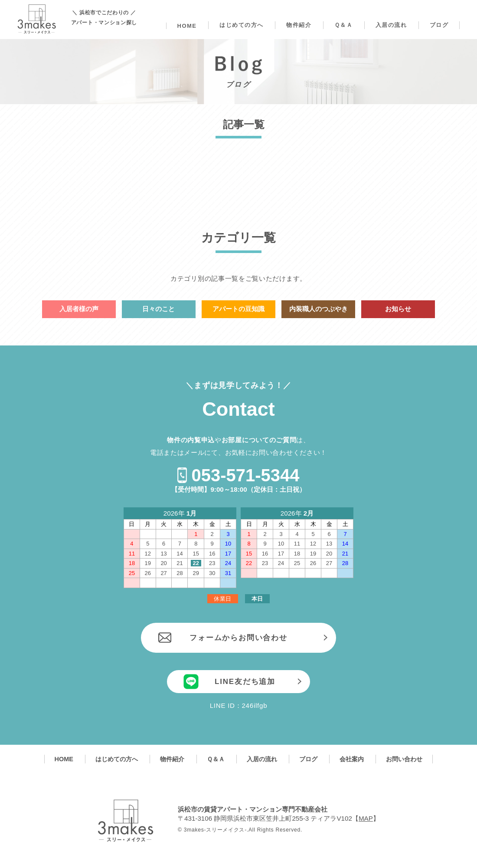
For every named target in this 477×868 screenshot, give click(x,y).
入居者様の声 (79, 309)
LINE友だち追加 (245, 682)
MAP (366, 818)
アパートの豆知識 (238, 309)
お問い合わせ (404, 759)
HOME (187, 26)
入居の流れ (391, 25)
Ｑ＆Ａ (344, 25)
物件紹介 (299, 25)
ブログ (439, 25)
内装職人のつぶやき (319, 309)
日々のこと (158, 309)
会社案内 (352, 759)
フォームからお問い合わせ (238, 638)
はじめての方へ (242, 25)
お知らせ (398, 309)
